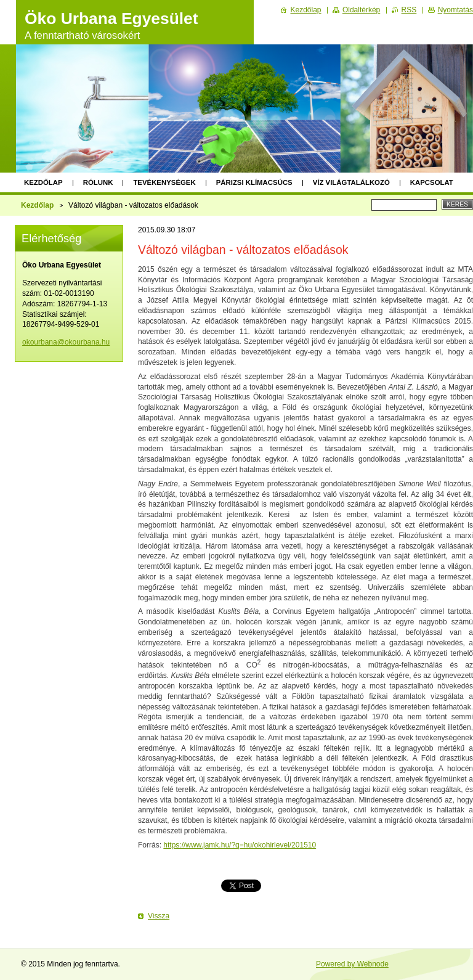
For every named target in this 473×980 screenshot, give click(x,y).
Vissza (159, 916)
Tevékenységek (164, 182)
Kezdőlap (43, 182)
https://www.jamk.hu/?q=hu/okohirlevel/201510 (240, 845)
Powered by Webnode (352, 964)
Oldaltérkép (361, 10)
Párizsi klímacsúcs (254, 182)
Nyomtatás (455, 10)
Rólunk (98, 182)
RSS (409, 10)
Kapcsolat (432, 182)
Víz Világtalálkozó (351, 182)
